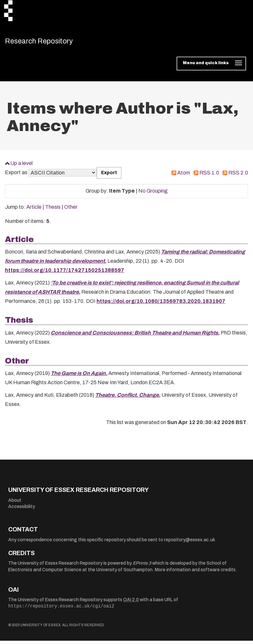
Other (71, 211)
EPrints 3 (142, 567)
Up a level (21, 166)
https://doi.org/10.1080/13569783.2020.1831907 (161, 305)
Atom (184, 176)
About (15, 504)
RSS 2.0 (238, 176)
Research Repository (51, 43)
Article (34, 211)
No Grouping (153, 194)
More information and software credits (195, 573)
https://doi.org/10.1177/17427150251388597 (65, 274)
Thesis (53, 211)
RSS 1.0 (209, 176)
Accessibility (22, 510)
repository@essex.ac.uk (190, 543)
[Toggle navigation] (211, 67)
